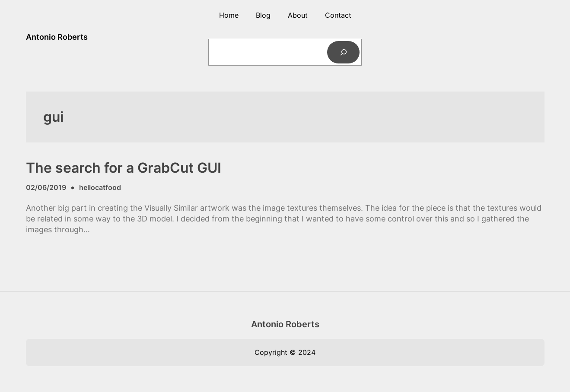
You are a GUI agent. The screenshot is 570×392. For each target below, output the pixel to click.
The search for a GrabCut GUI (124, 168)
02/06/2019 (46, 187)
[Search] (344, 52)
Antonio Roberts (57, 37)
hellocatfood (100, 187)
